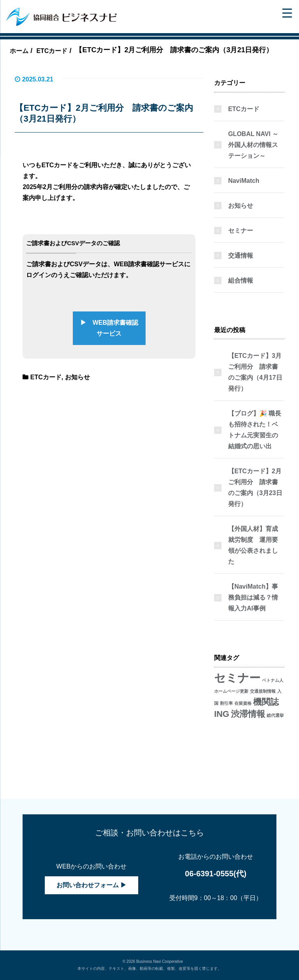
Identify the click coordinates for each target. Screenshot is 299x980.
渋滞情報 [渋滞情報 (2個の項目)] (248, 714)
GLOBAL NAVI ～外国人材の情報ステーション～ (253, 145)
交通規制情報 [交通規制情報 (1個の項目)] (263, 691)
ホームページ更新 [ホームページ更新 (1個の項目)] (231, 691)
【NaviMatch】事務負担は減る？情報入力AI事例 (253, 597)
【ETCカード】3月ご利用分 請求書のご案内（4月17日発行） (255, 372)
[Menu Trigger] (287, 13)
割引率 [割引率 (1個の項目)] (226, 703)
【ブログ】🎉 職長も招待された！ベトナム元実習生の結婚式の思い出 (255, 430)
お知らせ (77, 377)
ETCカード (46, 377)
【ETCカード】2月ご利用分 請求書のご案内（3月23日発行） (255, 487)
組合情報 (241, 280)
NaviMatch (244, 181)
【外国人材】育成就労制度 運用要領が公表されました (253, 545)
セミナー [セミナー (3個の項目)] (237, 678)
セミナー (241, 231)
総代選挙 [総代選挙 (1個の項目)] (275, 715)
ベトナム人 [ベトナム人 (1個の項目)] (273, 680)
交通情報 (241, 256)
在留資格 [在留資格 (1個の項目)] (243, 703)
